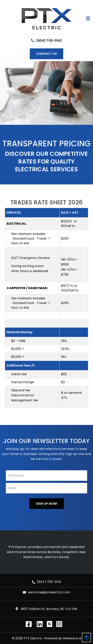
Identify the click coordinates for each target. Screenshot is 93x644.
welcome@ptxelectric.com (49, 592)
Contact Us (47, 54)
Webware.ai (72, 638)
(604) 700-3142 (46, 41)
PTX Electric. (33, 638)
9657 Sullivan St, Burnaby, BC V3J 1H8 (46, 609)
